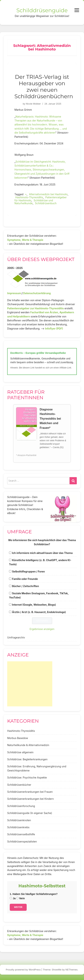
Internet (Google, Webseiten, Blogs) (34, 605)
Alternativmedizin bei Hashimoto (48, 194)
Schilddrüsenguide (42, 10)
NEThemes (71, 970)
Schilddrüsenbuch (46, 203)
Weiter (18, 907)
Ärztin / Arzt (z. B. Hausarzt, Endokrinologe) (39, 612)
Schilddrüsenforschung (21, 806)
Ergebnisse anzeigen (42, 629)
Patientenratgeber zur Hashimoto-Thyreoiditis (36, 308)
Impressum (14, 293)
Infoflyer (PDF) (54, 328)
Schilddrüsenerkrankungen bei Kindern (30, 799)
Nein (20, 898)
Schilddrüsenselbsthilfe (21, 834)
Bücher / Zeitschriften (26, 586)
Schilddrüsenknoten (19, 820)
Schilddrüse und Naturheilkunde (34, 202)
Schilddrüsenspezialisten (22, 841)
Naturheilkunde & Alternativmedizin (28, 745)
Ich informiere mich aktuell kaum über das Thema (42, 553)
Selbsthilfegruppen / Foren (28, 571)
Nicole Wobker (33, 104)
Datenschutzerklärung (37, 293)
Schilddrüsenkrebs (18, 827)
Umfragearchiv (16, 637)
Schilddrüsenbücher (19, 785)
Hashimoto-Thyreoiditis (29, 197)
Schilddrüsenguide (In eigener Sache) (30, 813)
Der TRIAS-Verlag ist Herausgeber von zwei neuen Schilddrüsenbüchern (44, 87)
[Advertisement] (30, 684)
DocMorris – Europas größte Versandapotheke (38, 353)
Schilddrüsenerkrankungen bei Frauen (30, 792)
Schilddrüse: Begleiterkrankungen (27, 759)
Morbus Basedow (18, 738)
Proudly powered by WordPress (23, 970)
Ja (13, 898)
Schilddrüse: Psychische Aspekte (27, 777)
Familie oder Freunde (25, 579)
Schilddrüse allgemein (20, 752)
